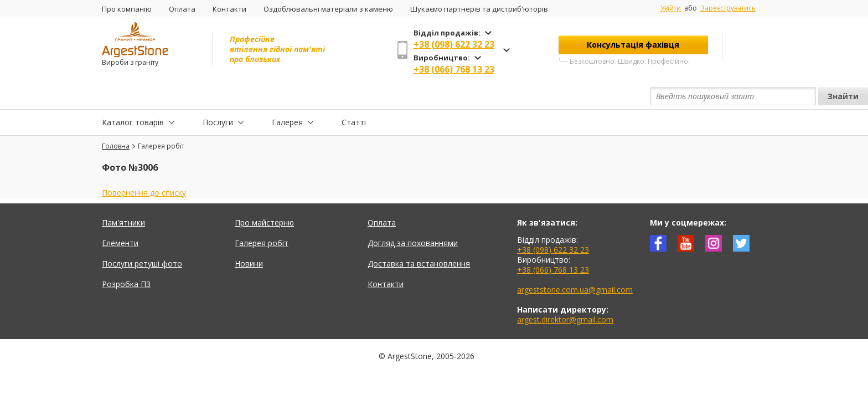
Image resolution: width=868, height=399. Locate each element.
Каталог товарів (133, 96)
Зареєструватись (728, 8)
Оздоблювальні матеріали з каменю (328, 9)
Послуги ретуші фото (142, 238)
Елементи (120, 218)
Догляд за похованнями (413, 218)
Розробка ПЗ (126, 259)
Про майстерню (264, 197)
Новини (249, 238)
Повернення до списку (144, 167)
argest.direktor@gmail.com (565, 294)
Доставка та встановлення (419, 238)
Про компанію (127, 9)
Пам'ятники (123, 197)
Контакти (229, 9)
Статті (354, 96)
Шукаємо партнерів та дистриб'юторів (479, 9)
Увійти (671, 8)
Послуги (218, 96)
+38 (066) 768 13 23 (454, 69)
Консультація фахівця (633, 45)
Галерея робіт (262, 218)
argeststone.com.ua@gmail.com (575, 264)
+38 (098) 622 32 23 (454, 44)
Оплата (182, 9)
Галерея (287, 96)
